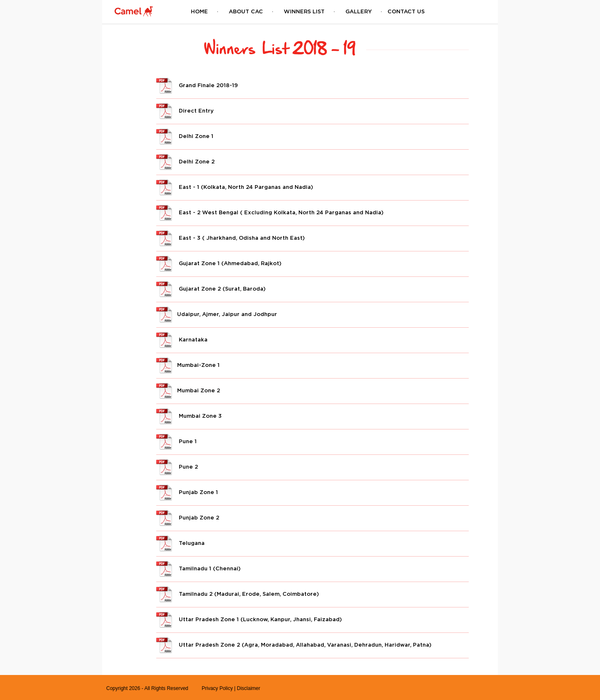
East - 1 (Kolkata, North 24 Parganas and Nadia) (235, 187)
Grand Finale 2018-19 (197, 85)
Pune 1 (176, 441)
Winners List (304, 11)
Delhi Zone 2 (185, 161)
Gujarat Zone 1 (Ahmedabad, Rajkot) (219, 263)
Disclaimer (248, 688)
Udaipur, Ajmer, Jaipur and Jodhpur (217, 314)
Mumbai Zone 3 (189, 416)
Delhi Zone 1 (185, 136)
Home (199, 11)
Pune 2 (177, 467)
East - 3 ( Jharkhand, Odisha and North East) (230, 238)
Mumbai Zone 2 (188, 390)
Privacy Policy (217, 688)
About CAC (246, 11)
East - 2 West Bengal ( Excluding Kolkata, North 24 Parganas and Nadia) (270, 212)
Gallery (359, 11)
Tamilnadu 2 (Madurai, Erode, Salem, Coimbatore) (237, 594)
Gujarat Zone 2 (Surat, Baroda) (211, 289)
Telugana (180, 543)
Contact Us (406, 11)
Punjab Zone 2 (188, 517)
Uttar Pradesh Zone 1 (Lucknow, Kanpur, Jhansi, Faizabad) (249, 619)
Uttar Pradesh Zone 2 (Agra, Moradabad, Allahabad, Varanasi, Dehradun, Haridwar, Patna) (294, 645)
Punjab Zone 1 (187, 492)
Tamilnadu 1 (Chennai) (198, 568)
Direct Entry (185, 110)
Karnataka (182, 339)
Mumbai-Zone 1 (188, 365)
